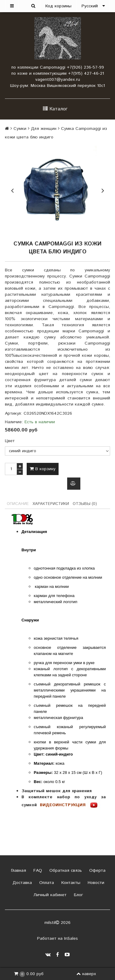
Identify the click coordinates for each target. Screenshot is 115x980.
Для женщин (44, 129)
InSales (71, 939)
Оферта (97, 871)
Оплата (46, 883)
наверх (86, 974)
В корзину (43, 469)
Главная (18, 871)
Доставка (21, 883)
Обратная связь (65, 871)
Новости (95, 883)
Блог (78, 895)
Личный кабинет (49, 895)
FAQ (37, 871)
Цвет (10, 441)
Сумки (20, 129)
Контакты (70, 883)
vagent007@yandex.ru (58, 80)
